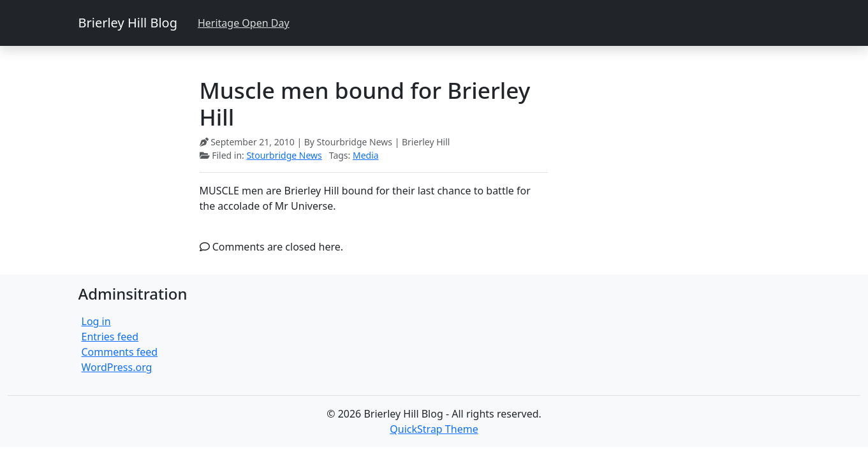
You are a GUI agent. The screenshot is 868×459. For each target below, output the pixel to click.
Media (366, 155)
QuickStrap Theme (434, 429)
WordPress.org (117, 367)
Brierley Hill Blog (128, 23)
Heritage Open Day (244, 23)
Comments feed (120, 352)
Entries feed (110, 337)
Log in (96, 321)
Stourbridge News (284, 155)
